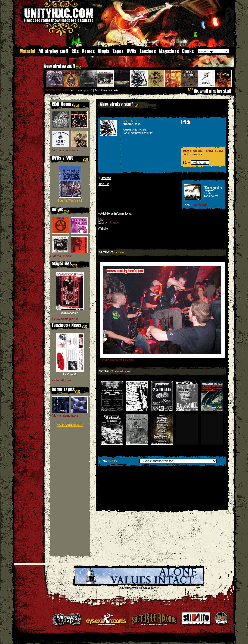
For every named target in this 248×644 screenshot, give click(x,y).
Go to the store (193, 154)
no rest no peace (81, 90)
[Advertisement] (162, 506)
